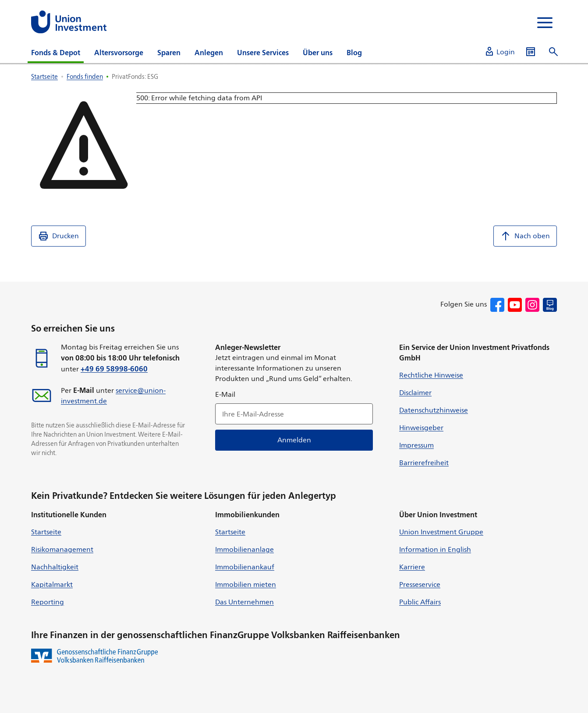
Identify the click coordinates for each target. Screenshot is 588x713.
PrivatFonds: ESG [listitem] (135, 76)
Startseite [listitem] (44, 76)
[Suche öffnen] (553, 52)
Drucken (58, 236)
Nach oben (525, 236)
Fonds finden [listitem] (85, 76)
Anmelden (294, 440)
